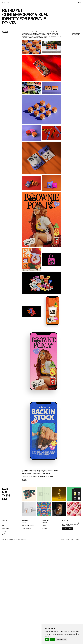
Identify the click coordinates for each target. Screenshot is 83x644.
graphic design (76, 35)
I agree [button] (47, 639)
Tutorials (4, 532)
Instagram (25, 481)
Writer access (25, 527)
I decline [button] (52, 639)
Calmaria (44, 525)
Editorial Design (6, 527)
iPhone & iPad (45, 529)
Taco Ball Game (46, 527)
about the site (58, 2)
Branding (4, 525)
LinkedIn (77, 539)
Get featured (39, 2)
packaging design (76, 33)
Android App (45, 522)
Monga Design (26, 32)
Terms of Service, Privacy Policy (29, 525)
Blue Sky (67, 539)
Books (3, 524)
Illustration (5, 530)
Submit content (68, 529)
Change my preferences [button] (61, 639)
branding (74, 32)
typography (5, 533)
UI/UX (3, 535)
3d (3, 522)
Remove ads (25, 524)
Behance (24, 479)
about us (24, 522)
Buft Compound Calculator (48, 524)
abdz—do (5, 2)
